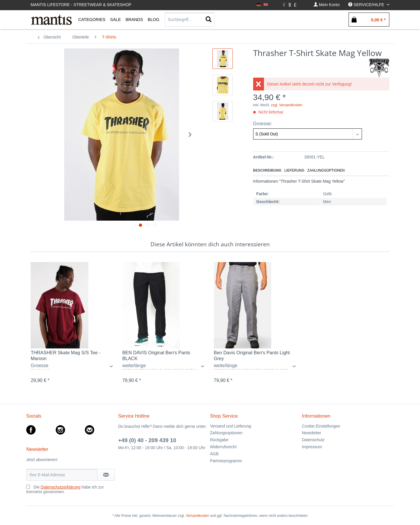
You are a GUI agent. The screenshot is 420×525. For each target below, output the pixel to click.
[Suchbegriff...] (190, 20)
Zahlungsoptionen (326, 170)
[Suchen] (209, 20)
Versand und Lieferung (231, 426)
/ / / (73, 366)
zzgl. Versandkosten (287, 105)
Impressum (312, 447)
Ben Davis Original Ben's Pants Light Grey (252, 356)
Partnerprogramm (226, 461)
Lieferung (294, 170)
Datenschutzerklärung (61, 487)
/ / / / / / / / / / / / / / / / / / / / (256, 366)
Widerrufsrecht (223, 447)
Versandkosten (197, 516)
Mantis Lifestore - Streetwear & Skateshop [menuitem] (81, 5)
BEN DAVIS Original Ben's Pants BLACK (156, 356)
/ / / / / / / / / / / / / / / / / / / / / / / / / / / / (164, 366)
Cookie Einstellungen (321, 426)
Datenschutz (313, 440)
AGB (214, 454)
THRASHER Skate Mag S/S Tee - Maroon (65, 356)
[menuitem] (327, 5)
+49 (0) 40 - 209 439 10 (147, 440)
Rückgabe (219, 440)
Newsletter (311, 433)
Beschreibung (267, 170)
